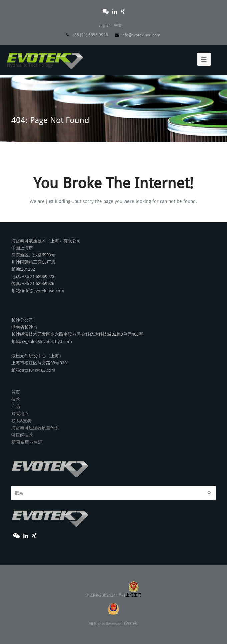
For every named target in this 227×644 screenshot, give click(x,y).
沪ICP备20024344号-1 (113, 579)
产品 (16, 390)
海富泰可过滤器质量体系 (35, 411)
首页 (16, 375)
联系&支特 (21, 404)
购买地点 (20, 397)
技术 (16, 382)
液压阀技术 (22, 418)
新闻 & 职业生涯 (27, 425)
